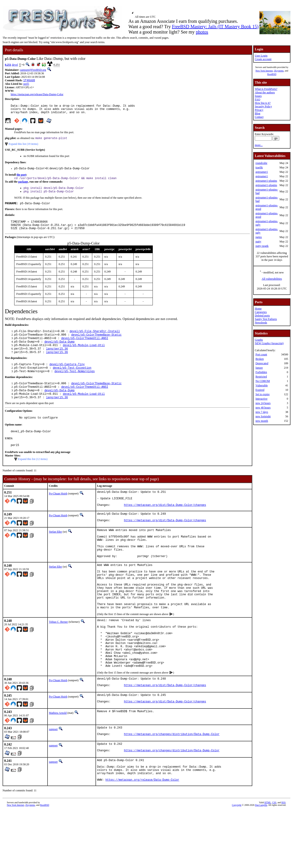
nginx (259, 237)
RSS (283, 860)
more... (259, 145)
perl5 (26, 84)
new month (262, 421)
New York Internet (264, 71)
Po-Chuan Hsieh (58, 511)
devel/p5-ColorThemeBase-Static (96, 343)
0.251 (8, 65)
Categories (261, 312)
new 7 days (262, 412)
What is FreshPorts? (266, 89)
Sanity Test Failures (266, 319)
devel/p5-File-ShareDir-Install (95, 339)
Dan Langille (261, 863)
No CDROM (263, 381)
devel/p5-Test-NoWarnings (75, 384)
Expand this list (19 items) (23, 147)
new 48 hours (263, 408)
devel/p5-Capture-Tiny (67, 376)
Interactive (261, 399)
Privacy (259, 110)
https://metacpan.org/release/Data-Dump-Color (37, 95)
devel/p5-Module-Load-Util (84, 355)
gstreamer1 (262, 172)
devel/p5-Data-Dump (60, 351)
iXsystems (279, 71)
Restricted (261, 377)
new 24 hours (263, 403)
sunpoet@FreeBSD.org (33, 70)
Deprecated (262, 363)
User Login (261, 56)
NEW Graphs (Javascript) (269, 343)
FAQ (257, 99)
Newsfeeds (261, 323)
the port (21, 178)
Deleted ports (262, 316)
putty (258, 242)
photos (202, 32)
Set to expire (263, 394)
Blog (257, 113)
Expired (260, 390)
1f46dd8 (29, 81)
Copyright (237, 863)
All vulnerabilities (272, 279)
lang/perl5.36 (57, 359)
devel (15, 65)
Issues (258, 96)
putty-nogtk (262, 246)
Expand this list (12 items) (33, 476)
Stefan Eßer (55, 553)
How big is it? (263, 103)
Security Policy (263, 106)
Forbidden (261, 372)
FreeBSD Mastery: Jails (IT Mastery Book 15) (215, 27)
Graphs (259, 340)
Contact (259, 117)
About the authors (265, 92)
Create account (263, 59)
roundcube (261, 163)
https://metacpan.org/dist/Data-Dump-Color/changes (165, 525)
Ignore (259, 368)
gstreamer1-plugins (266, 181)
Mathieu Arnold (58, 763)
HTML (268, 860)
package (23, 186)
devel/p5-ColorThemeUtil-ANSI (85, 347)
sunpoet (53, 780)
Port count (261, 354)
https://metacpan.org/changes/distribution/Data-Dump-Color (172, 787)
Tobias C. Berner (58, 660)
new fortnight (263, 416)
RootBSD (272, 74)
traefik (259, 167)
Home (258, 309)
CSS (274, 860)
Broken (260, 359)
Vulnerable (262, 385)
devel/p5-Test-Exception (72, 380)
